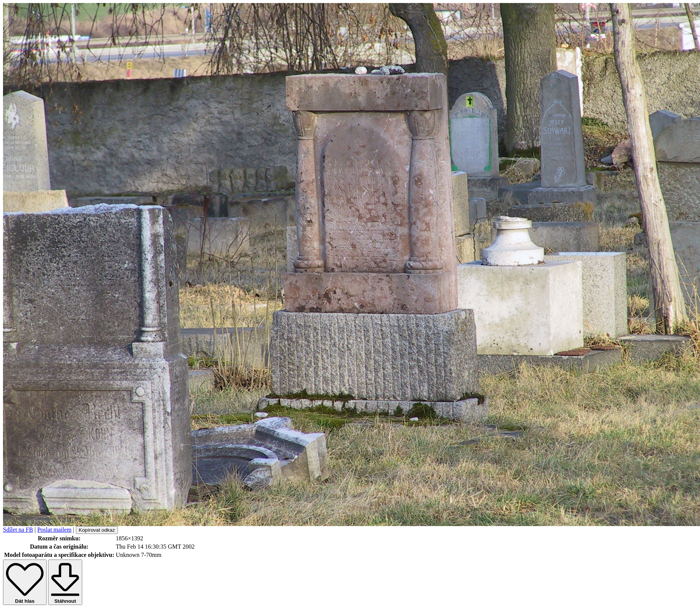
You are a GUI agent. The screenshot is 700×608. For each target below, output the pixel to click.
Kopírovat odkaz (97, 530)
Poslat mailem (54, 530)
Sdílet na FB (18, 530)
